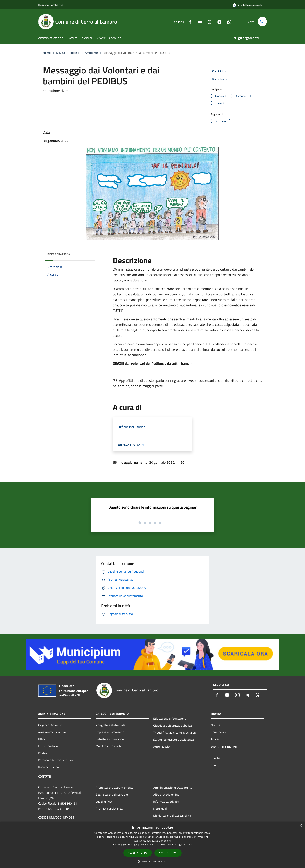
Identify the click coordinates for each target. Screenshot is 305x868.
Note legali (160, 809)
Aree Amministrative (52, 732)
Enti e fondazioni (49, 746)
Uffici (42, 739)
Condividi (220, 71)
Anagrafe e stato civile (110, 725)
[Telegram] (218, 21)
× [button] (301, 826)
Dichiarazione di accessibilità (172, 816)
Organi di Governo (50, 725)
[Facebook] (189, 21)
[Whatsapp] (228, 21)
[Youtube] (198, 21)
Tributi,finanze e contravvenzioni (175, 733)
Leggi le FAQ (104, 802)
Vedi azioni (221, 80)
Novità (61, 53)
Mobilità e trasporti (108, 746)
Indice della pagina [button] (59, 254)
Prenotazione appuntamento (115, 788)
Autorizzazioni (163, 746)
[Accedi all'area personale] (247, 5)
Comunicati (218, 732)
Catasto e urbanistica (110, 739)
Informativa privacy (166, 802)
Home (47, 53)
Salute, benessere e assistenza (174, 740)
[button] (152, 861)
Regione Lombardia (51, 5)
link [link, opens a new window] (190, 845)
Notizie (74, 53)
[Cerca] (262, 22)
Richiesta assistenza (109, 809)
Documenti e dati (49, 767)
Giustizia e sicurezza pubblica (173, 726)
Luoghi (215, 758)
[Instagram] (208, 21)
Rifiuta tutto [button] (168, 853)
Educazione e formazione (170, 719)
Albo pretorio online (166, 795)
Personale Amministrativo (55, 760)
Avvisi (215, 739)
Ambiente (91, 53)
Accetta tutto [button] (138, 853)
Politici (43, 753)
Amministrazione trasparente (173, 788)
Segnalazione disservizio (112, 795)
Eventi (215, 765)
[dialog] (152, 845)
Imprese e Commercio (110, 732)
